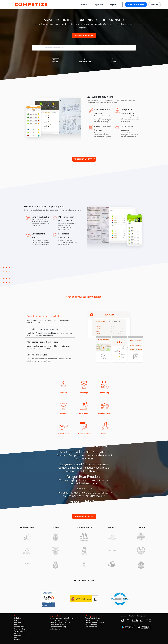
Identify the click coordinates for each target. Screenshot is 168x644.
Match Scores (55, 629)
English (132, 616)
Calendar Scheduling (58, 627)
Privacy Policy (19, 627)
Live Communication (93, 625)
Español (124, 616)
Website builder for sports (60, 622)
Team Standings (92, 620)
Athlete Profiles (91, 627)
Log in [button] (155, 5)
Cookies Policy (20, 629)
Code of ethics (20, 633)
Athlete (83, 5)
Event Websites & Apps (59, 620)
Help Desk (18, 618)
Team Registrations (93, 618)
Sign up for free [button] (136, 5)
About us (18, 635)
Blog (16, 625)
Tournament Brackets (58, 625)
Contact (17, 640)
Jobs (16, 638)
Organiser (98, 5)
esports (114, 5)
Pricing (17, 620)
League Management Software (61, 618)
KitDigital (18, 622)
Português (141, 616)
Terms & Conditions (22, 631)
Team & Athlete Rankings (95, 622)
